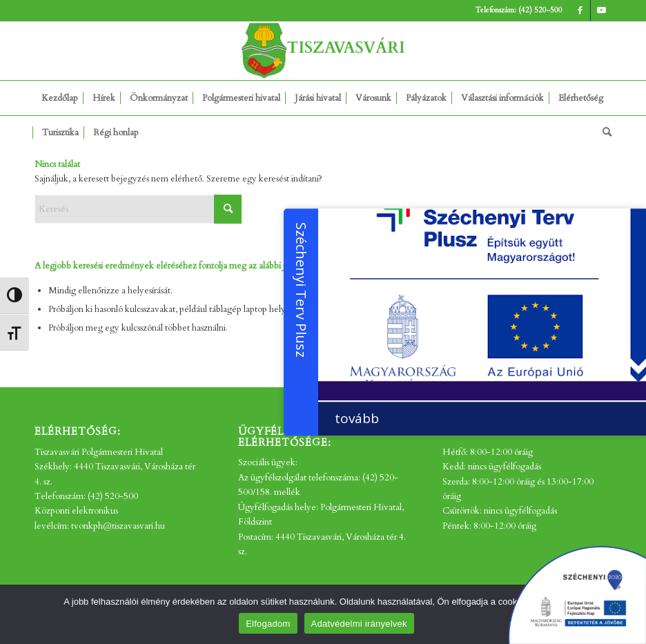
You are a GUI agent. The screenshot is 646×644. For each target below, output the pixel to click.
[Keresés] (604, 133)
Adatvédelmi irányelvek (359, 624)
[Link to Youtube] (601, 10)
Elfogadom (268, 624)
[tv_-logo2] (323, 51)
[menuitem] (60, 98)
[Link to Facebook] (580, 10)
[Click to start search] (228, 209)
